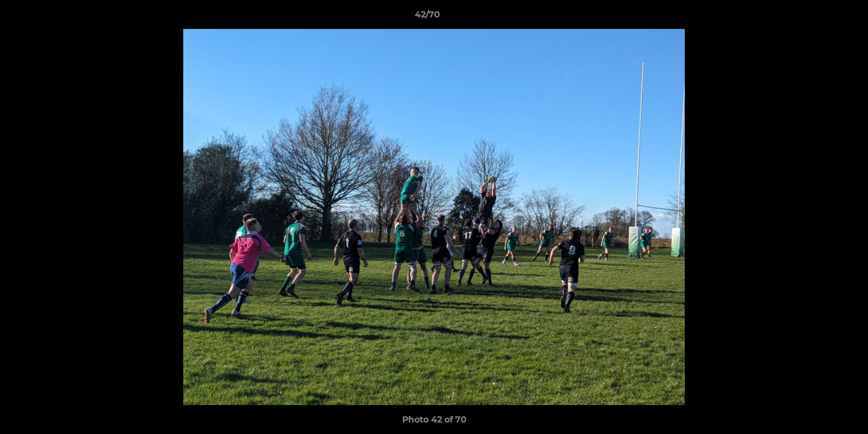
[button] (817, 17)
